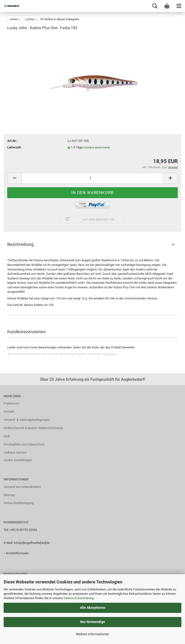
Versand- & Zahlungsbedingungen (27, 420)
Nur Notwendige (93, 622)
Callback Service (15, 453)
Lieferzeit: (14, 147)
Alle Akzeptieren (93, 608)
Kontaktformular (17, 553)
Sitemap (9, 495)
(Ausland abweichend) (97, 148)
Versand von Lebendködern (22, 487)
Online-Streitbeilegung (19, 503)
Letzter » (31, 19)
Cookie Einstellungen (18, 460)
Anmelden (110, 354)
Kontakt (9, 412)
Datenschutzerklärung (79, 598)
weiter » (15, 19)
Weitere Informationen (92, 634)
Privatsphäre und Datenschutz (24, 444)
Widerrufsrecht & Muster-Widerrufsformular (33, 428)
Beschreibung (20, 244)
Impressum (11, 403)
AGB (7, 436)
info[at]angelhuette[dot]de (32, 543)
